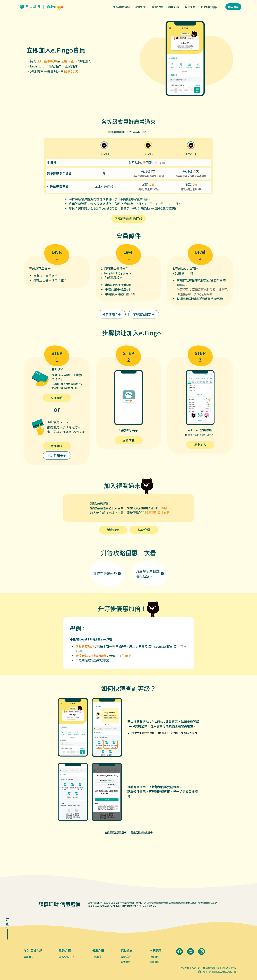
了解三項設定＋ (144, 314)
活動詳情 (113, 530)
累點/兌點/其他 (67, 957)
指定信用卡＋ (112, 314)
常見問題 (190, 7)
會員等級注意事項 (115, 832)
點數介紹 (141, 7)
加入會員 (233, 7)
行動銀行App (209, 7)
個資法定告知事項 (211, 968)
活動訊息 (174, 7)
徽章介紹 (157, 7)
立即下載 (128, 440)
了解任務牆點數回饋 (128, 219)
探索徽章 (97, 957)
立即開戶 (57, 398)
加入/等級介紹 (121, 7)
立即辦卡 (57, 446)
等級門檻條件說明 (142, 832)
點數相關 (154, 962)
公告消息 (126, 962)
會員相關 (154, 957)
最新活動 (126, 957)
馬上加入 (200, 445)
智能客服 (185, 968)
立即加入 (28, 957)
